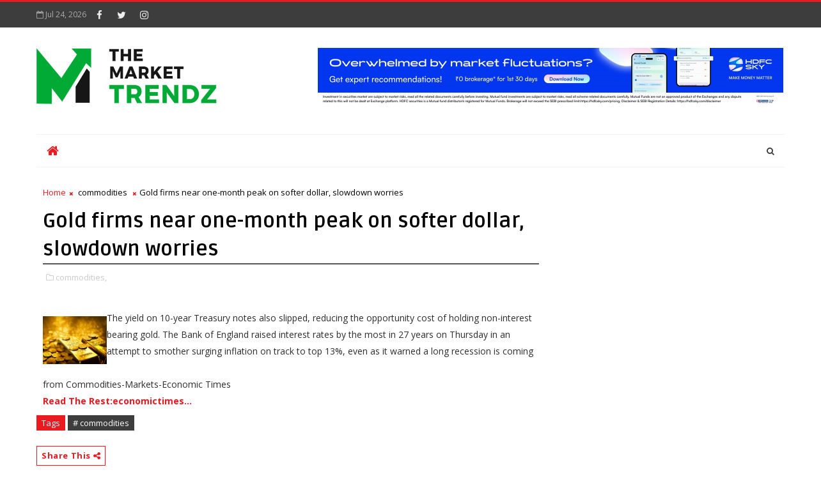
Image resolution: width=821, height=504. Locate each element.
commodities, (81, 277)
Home (54, 192)
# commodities (101, 423)
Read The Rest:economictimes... (117, 401)
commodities (103, 192)
